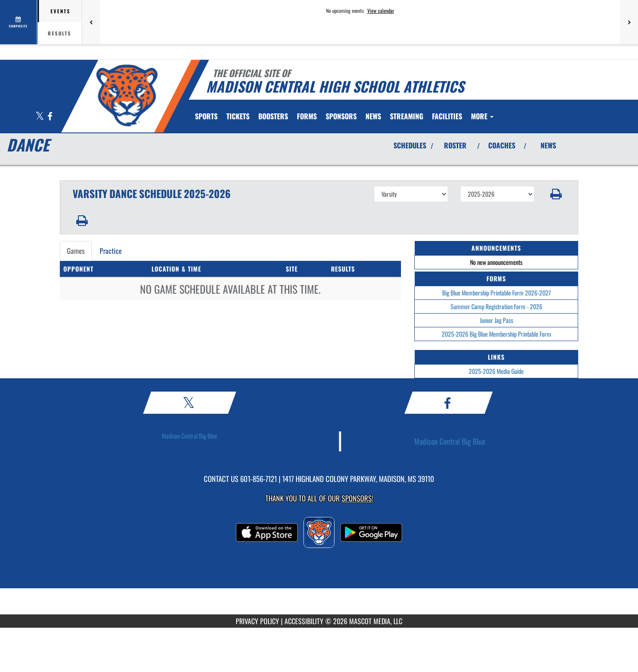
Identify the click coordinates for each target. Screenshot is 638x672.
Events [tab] (60, 11)
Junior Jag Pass (496, 320)
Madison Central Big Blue (189, 436)
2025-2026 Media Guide (496, 371)
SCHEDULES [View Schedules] (410, 145)
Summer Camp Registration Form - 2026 (496, 306)
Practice (111, 251)
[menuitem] (238, 116)
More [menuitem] (482, 116)
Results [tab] (60, 33)
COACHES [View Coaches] (502, 145)
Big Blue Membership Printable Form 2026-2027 (496, 293)
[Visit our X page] (40, 117)
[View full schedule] (19, 22)
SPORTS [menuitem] (206, 116)
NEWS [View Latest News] (548, 145)
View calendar (381, 11)
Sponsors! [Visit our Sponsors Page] (357, 498)
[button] (556, 194)
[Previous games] (91, 22)
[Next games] (629, 22)
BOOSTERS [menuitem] (273, 116)
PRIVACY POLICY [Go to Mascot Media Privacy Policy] (257, 621)
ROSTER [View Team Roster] (455, 145)
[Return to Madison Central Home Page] (126, 95)
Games (76, 251)
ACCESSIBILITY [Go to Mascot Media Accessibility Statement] (304, 621)
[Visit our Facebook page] (50, 117)
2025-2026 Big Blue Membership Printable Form (496, 334)
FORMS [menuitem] (307, 116)
